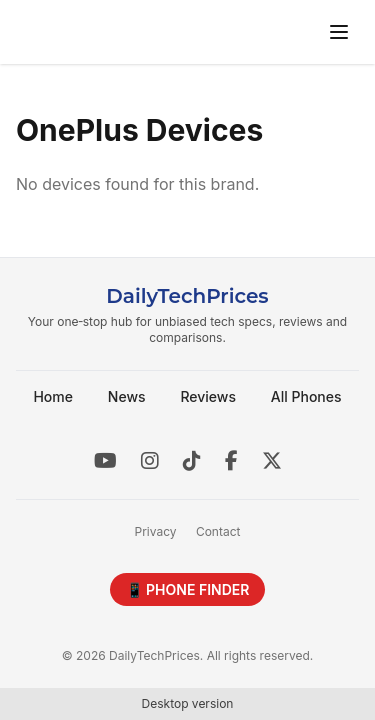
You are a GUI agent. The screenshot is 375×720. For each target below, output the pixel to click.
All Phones (306, 396)
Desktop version (188, 703)
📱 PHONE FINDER (188, 589)
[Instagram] (150, 461)
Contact (218, 531)
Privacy (156, 531)
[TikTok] (192, 461)
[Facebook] (231, 461)
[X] (272, 461)
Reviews (208, 396)
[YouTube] (105, 461)
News (127, 396)
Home (53, 396)
